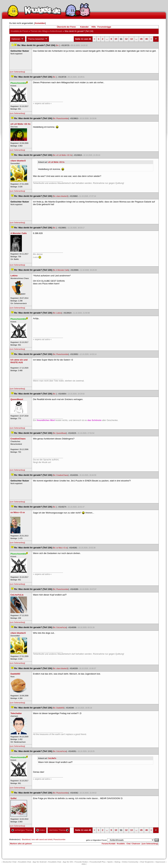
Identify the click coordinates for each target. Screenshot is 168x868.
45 (141, 39)
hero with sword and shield (42, 839)
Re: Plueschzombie (61, 118)
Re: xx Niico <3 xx (60, 548)
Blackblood (26, 839)
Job (84, 864)
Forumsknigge (104, 27)
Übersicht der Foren (66, 27)
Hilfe (94, 27)
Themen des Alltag (39, 31)
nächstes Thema (59, 830)
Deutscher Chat (10, 862)
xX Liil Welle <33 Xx (56, 162)
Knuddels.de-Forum (19, 31)
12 (126, 39)
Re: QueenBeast (60, 433)
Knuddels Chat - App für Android (32, 862)
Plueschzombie (59, 839)
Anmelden (40, 23)
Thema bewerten (38, 39)
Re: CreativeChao (60, 475)
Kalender (84, 27)
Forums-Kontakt (109, 844)
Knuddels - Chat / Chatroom (128, 844)
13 (131, 39)
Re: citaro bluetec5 (60, 196)
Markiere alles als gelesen (21, 844)
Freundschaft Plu (98, 862)
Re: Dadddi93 (58, 708)
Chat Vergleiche (147, 862)
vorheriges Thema (22, 830)
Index (41, 830)
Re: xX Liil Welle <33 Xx (62, 155)
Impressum (160, 862)
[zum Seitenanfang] (17, 72)
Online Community (130, 862)
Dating (117, 862)
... (107, 39)
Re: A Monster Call (61, 270)
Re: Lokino (57, 313)
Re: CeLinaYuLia (60, 627)
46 (146, 39)
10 (116, 39)
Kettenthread (56, 31)
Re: (58, 45)
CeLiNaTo (52, 758)
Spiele (110, 862)
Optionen (18, 39)
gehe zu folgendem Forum (96, 840)
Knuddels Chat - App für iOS (61, 862)
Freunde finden (81, 862)
